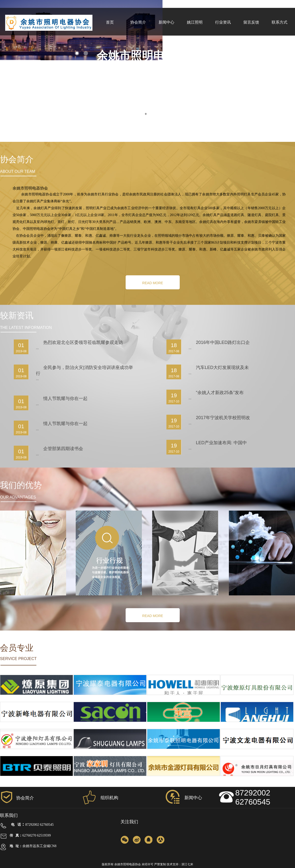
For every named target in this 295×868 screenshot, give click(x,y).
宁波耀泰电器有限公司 (110, 698)
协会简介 (138, 22)
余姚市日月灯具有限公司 (257, 779)
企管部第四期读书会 (63, 449)
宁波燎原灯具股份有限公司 (257, 698)
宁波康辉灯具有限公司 (257, 725)
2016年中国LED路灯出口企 (223, 342)
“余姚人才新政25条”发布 (220, 393)
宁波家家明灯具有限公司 (110, 779)
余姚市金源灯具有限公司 (184, 779)
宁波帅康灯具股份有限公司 (110, 725)
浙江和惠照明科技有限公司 (184, 698)
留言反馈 (251, 22)
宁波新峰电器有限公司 (37, 725)
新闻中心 (166, 22)
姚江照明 (195, 22)
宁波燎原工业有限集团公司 (37, 698)
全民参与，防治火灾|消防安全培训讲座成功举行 (84, 370)
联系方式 (280, 22)
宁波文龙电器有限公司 (257, 752)
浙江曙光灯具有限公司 (110, 752)
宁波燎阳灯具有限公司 (37, 752)
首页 (110, 22)
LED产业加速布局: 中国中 (221, 443)
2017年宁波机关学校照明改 (223, 418)
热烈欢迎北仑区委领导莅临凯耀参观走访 (83, 342)
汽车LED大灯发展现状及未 (222, 368)
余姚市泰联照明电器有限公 (184, 752)
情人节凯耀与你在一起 (65, 398)
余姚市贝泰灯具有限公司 (37, 779)
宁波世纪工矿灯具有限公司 (184, 725)
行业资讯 (223, 22)
